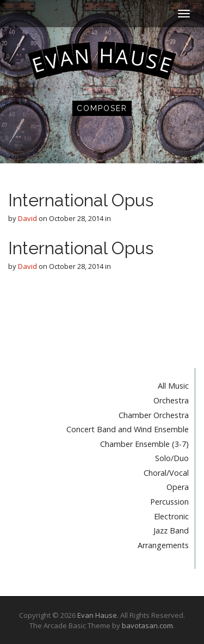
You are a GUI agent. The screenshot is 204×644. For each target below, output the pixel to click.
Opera (178, 487)
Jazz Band (171, 530)
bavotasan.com (147, 625)
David (27, 218)
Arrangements (163, 545)
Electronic (171, 516)
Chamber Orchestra (154, 415)
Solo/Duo (172, 458)
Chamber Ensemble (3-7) (144, 444)
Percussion (169, 502)
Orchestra (171, 400)
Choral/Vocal (166, 473)
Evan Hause (97, 615)
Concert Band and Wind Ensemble (128, 429)
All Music (173, 386)
